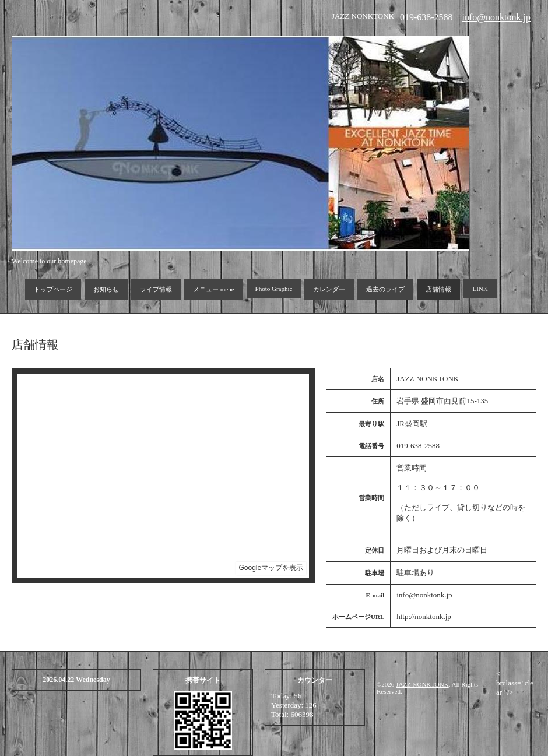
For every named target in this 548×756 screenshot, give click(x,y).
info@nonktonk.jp (496, 17)
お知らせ (106, 289)
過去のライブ (385, 289)
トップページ (53, 289)
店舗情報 (438, 289)
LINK (480, 289)
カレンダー (329, 289)
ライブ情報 (156, 289)
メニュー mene (214, 289)
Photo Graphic (274, 289)
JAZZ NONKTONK (422, 684)
